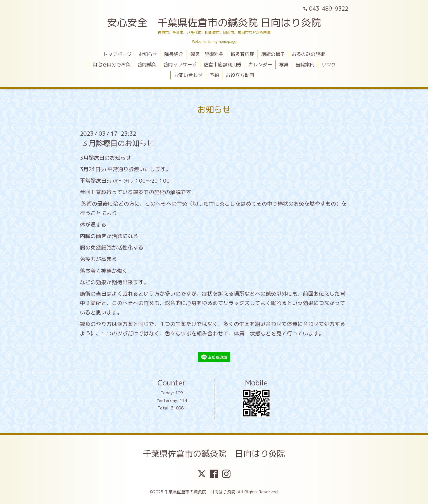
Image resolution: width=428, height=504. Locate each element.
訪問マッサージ (180, 64)
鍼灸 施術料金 (207, 54)
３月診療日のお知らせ (118, 143)
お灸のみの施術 (308, 54)
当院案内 (305, 64)
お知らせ (148, 54)
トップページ (117, 54)
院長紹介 (174, 54)
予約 (214, 75)
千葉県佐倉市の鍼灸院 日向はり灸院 (214, 454)
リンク (329, 64)
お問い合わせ (188, 75)
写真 (284, 64)
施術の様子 (273, 54)
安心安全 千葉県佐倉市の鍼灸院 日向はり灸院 (214, 23)
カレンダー (260, 64)
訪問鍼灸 (147, 64)
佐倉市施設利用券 (223, 64)
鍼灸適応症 (242, 54)
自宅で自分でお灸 (111, 64)
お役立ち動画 (240, 75)
